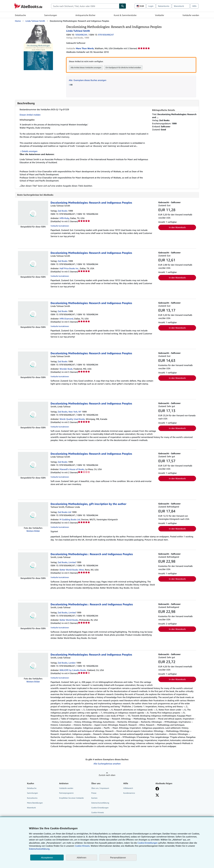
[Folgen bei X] (157, 796)
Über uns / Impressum (100, 788)
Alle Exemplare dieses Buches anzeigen (88, 80)
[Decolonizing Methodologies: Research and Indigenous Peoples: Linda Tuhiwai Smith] (38, 26)
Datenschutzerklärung (100, 803)
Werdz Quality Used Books (72, 419)
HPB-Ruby (64, 218)
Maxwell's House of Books (72, 469)
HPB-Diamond (66, 319)
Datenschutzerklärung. (39, 849)
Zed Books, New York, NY (69, 412)
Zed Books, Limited (67, 562)
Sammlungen (51, 15)
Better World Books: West (72, 570)
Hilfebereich (128, 788)
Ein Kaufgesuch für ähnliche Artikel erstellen (123, 67)
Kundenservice (129, 793)
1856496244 (81, 35)
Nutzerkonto (164, 6)
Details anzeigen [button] (30, 151)
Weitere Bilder (33, 531)
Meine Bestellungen (35, 803)
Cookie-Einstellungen (148, 843)
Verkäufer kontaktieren (60, 226)
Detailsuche (20, 15)
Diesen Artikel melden (30, 115)
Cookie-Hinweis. (82, 846)
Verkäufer (160, 15)
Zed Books (63, 211)
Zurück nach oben (107, 775)
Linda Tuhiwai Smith (35, 21)
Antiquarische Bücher (85, 15)
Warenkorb (31, 808)
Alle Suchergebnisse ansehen (107, 764)
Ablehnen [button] (82, 858)
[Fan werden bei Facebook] (157, 789)
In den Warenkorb (177, 227)
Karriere (94, 798)
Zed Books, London (67, 663)
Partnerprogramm (66, 793)
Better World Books (69, 620)
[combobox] (85, 6)
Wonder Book (66, 369)
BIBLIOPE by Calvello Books (73, 670)
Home (18, 21)
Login (151, 6)
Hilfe (194, 6)
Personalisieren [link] (118, 857)
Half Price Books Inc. (69, 268)
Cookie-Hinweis (98, 813)
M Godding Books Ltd (70, 520)
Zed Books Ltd (64, 512)
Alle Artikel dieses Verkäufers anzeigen (86, 67)
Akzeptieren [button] (47, 858)
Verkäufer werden (191, 15)
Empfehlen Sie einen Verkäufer (71, 798)
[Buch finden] (123, 6)
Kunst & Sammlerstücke (125, 15)
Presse (94, 793)
